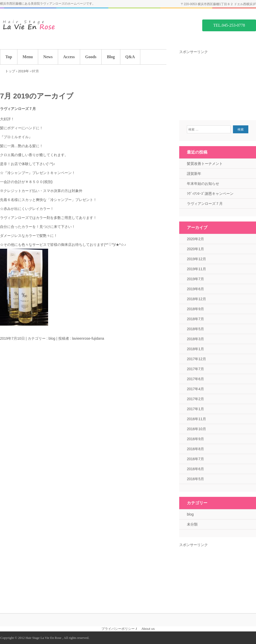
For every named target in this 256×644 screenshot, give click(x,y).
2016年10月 (196, 429)
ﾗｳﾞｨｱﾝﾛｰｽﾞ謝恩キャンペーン (210, 194)
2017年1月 (195, 409)
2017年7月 (195, 369)
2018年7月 (195, 319)
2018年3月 (195, 339)
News (48, 57)
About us (148, 629)
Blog (111, 57)
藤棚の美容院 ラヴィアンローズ (38, 25)
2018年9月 (195, 309)
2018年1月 (195, 349)
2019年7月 (195, 279)
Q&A (130, 57)
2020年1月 (195, 249)
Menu (28, 57)
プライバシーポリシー (118, 629)
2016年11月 (196, 419)
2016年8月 (195, 449)
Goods (91, 57)
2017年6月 (195, 379)
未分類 (192, 524)
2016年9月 (195, 439)
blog (52, 338)
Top (9, 57)
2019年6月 (195, 289)
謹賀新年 (194, 174)
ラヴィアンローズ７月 (18, 109)
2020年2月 (195, 239)
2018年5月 (195, 329)
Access (69, 57)
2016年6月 (195, 469)
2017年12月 (196, 359)
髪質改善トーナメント (205, 164)
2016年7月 (195, 459)
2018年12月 (196, 299)
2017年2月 (195, 399)
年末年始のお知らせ (203, 184)
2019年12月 (196, 259)
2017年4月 (195, 389)
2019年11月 (196, 269)
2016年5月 (195, 479)
